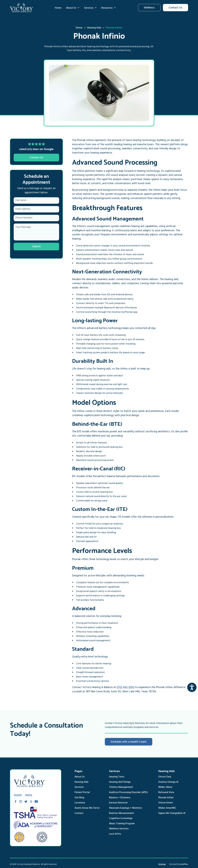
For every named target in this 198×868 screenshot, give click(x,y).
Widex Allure (165, 787)
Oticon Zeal (165, 777)
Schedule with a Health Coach (128, 742)
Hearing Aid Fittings (120, 782)
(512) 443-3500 (125, 688)
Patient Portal (82, 793)
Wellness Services (119, 829)
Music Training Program (122, 824)
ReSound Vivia (166, 793)
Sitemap (162, 864)
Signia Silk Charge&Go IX (172, 813)
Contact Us (175, 8)
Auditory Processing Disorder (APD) (128, 793)
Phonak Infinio (166, 798)
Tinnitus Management (121, 787)
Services (79, 787)
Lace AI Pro (115, 834)
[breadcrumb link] (114, 28)
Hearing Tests (117, 777)
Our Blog (79, 798)
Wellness (149, 8)
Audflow (184, 864)
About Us (80, 777)
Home (58, 8)
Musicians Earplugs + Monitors (125, 808)
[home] (21, 8)
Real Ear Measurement (121, 813)
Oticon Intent (166, 803)
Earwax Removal (118, 803)
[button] (73, 8)
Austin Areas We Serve (87, 808)
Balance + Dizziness (120, 798)
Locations (80, 803)
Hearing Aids (81, 782)
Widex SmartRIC (167, 808)
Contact (79, 813)
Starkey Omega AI (168, 782)
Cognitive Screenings (121, 819)
